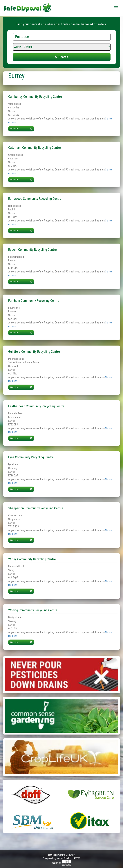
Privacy (58, 855)
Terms (51, 855)
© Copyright (69, 855)
